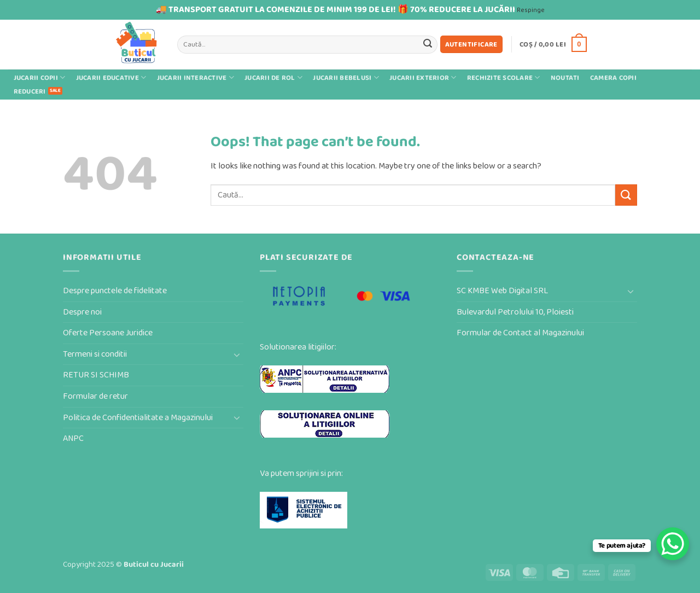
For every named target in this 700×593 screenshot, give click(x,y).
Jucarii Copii (40, 77)
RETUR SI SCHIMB (96, 375)
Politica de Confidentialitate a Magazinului (138, 418)
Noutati (565, 78)
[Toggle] (237, 354)
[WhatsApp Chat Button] (673, 544)
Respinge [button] (531, 10)
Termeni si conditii (95, 354)
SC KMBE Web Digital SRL (502, 291)
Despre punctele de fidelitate (115, 291)
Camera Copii (613, 78)
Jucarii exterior (423, 77)
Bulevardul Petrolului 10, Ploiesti (515, 312)
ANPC (73, 438)
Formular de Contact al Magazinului (520, 333)
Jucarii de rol (273, 77)
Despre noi (82, 312)
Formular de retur (95, 396)
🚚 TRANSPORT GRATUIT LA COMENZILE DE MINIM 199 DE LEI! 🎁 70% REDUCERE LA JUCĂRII (336, 10)
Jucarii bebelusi (346, 77)
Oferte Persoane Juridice (108, 333)
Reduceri (30, 92)
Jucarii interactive (196, 77)
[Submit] (428, 44)
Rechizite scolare (504, 77)
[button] (471, 45)
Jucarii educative (111, 77)
